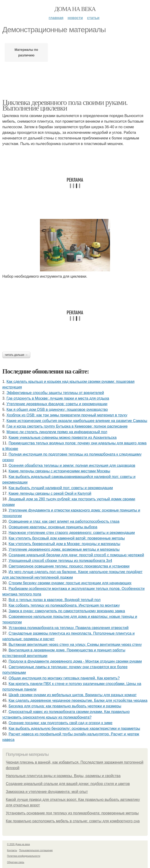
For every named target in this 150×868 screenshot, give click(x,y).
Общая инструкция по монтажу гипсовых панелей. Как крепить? (64, 678)
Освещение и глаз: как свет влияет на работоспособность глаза (64, 521)
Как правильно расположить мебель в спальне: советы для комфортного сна (73, 821)
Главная (56, 18)
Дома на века (75, 9)
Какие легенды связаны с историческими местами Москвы (59, 471)
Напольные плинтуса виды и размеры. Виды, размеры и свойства (63, 776)
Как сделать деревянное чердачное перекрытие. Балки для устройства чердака (78, 700)
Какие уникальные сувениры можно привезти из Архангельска (63, 437)
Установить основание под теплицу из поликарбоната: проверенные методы (72, 813)
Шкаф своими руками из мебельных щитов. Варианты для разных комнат (73, 695)
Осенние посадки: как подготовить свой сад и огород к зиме (61, 723)
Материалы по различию (26, 52)
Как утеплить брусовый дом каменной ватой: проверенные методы (67, 538)
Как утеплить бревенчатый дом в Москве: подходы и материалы (64, 544)
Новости (75, 18)
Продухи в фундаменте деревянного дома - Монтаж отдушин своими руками (75, 661)
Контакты (12, 850)
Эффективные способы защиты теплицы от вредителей (55, 393)
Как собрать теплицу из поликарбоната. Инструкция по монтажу (64, 605)
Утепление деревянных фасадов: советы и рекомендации (57, 404)
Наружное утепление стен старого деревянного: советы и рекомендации (72, 533)
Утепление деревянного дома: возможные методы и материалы (64, 549)
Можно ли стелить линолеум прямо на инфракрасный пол (57, 432)
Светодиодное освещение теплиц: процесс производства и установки (69, 566)
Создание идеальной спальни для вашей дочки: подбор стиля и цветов (68, 784)
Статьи (93, 18)
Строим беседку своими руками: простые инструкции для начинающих (70, 583)
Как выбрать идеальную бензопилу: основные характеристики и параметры (74, 728)
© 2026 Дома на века (18, 844)
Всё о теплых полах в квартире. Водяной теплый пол (55, 600)
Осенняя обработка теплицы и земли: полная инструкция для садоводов (72, 465)
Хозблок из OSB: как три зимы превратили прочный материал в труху (67, 415)
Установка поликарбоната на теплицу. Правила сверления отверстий (69, 628)
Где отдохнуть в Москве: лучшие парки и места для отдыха (58, 398)
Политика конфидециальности (24, 856)
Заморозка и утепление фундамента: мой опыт (47, 792)
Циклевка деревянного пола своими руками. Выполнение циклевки (65, 105)
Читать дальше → (16, 355)
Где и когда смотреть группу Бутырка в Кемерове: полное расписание (67, 426)
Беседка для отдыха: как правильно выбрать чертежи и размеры (65, 706)
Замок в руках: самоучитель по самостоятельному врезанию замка (67, 611)
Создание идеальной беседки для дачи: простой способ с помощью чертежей (76, 555)
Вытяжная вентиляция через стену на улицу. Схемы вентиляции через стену (75, 645)
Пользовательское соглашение (36, 850)
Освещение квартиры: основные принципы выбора (53, 527)
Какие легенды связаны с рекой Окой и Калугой (50, 493)
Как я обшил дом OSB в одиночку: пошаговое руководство (57, 410)
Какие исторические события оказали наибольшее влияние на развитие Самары (77, 421)
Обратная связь (16, 862)
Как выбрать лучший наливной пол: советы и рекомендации (61, 488)
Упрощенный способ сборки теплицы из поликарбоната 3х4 (60, 561)
